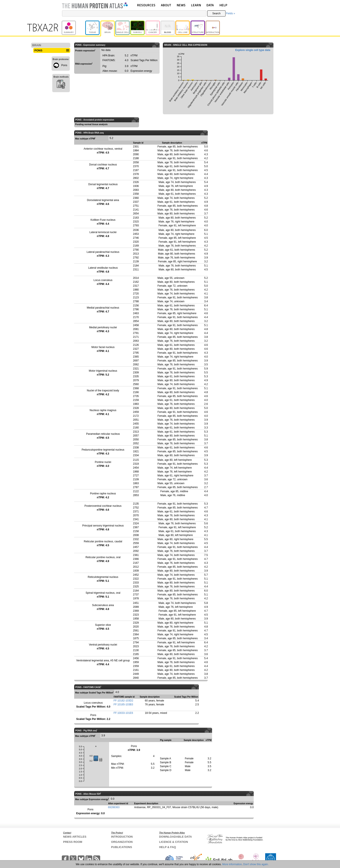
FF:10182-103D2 (123, 701)
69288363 (114, 807)
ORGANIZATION (122, 842)
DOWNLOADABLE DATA (176, 837)
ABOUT (166, 5)
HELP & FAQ (168, 847)
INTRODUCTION (122, 837)
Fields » (230, 13)
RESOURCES (146, 5)
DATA (210, 5)
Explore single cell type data (253, 50)
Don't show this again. (256, 864)
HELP (223, 5)
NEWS (181, 5)
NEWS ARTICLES (75, 837)
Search (216, 13)
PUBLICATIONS (122, 847)
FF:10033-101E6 (123, 713)
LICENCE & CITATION (174, 842)
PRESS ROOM (73, 842)
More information (232, 864)
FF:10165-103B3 (123, 705)
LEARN (196, 5)
